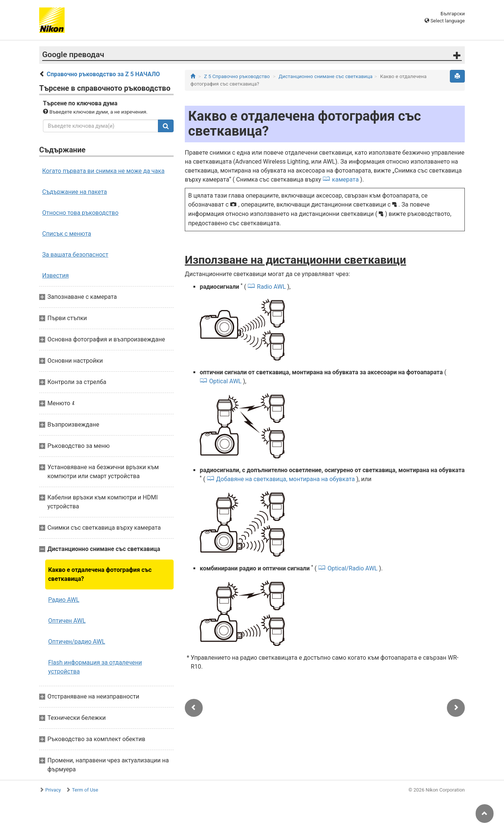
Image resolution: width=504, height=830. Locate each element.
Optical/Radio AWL (352, 568)
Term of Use (85, 790)
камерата (345, 179)
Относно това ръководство (80, 213)
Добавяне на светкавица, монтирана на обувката (286, 479)
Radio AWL (271, 287)
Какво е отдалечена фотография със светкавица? (100, 574)
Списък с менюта (67, 234)
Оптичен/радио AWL (77, 642)
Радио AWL (64, 600)
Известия (55, 275)
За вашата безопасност (75, 255)
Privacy (53, 790)
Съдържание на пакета (74, 192)
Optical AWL (225, 381)
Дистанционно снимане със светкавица (325, 76)
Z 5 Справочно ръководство (237, 76)
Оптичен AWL (67, 621)
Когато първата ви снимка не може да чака (103, 171)
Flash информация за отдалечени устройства (95, 667)
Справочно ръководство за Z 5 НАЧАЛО (103, 74)
